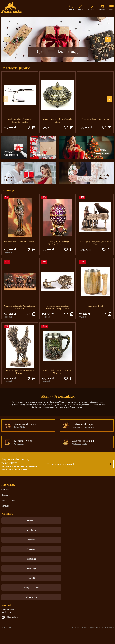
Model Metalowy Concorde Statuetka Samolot (20, 120)
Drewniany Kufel (95, 306)
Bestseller (32, 559)
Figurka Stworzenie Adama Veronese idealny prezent (57, 307)
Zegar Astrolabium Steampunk (95, 119)
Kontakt (5, 506)
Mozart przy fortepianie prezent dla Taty (95, 243)
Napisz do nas (13, 617)
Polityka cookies (8, 501)
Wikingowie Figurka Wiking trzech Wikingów (20, 307)
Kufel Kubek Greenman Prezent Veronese (57, 372)
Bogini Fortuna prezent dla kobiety (20, 241)
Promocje (31, 568)
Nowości (32, 540)
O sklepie (5, 490)
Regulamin (6, 495)
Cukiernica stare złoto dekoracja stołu (57, 120)
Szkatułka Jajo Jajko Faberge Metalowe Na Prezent (57, 243)
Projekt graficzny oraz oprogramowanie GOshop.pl (92, 628)
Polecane (31, 549)
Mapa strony (31, 597)
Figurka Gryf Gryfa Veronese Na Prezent (20, 372)
